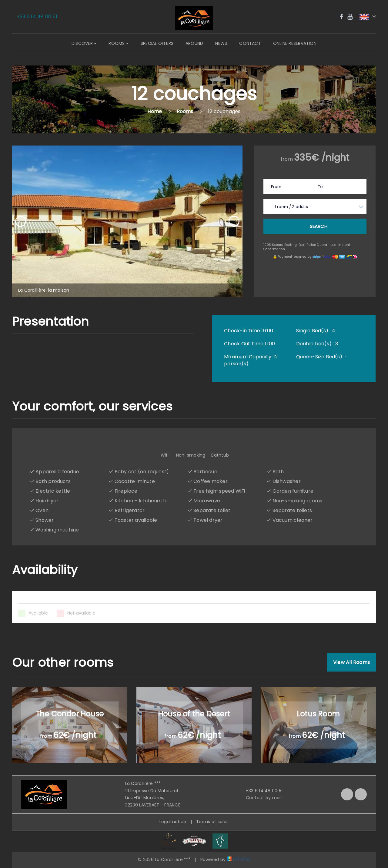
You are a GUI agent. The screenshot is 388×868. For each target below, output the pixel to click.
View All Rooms (351, 662)
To (320, 187)
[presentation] (21, 221)
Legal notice (173, 822)
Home (155, 111)
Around (194, 43)
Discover (84, 43)
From (276, 187)
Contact (250, 43)
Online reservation (295, 43)
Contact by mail (260, 798)
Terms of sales (212, 822)
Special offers (157, 43)
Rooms (119, 43)
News (221, 43)
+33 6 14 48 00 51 (261, 791)
